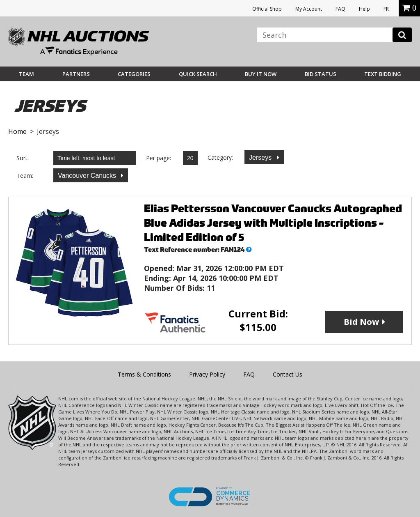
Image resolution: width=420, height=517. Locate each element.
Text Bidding (383, 74)
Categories (134, 74)
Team (26, 74)
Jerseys (261, 157)
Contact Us (288, 374)
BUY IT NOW (261, 74)
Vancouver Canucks (88, 176)
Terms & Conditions (144, 374)
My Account (309, 9)
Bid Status (321, 74)
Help (364, 9)
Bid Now (361, 322)
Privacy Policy (207, 374)
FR (386, 9)
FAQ (340, 9)
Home (17, 131)
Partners (76, 74)
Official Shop (267, 9)
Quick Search (198, 74)
